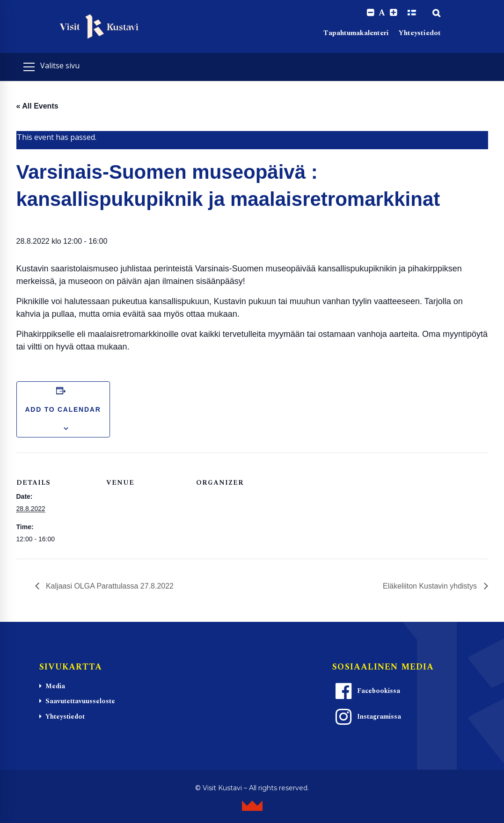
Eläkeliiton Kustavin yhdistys (431, 586)
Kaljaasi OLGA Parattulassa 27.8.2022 (109, 586)
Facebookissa (366, 691)
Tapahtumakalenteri (356, 33)
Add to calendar (63, 409)
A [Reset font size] (382, 13)
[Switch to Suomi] (412, 13)
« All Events (37, 106)
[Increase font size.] (393, 13)
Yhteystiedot (420, 33)
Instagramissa (367, 717)
